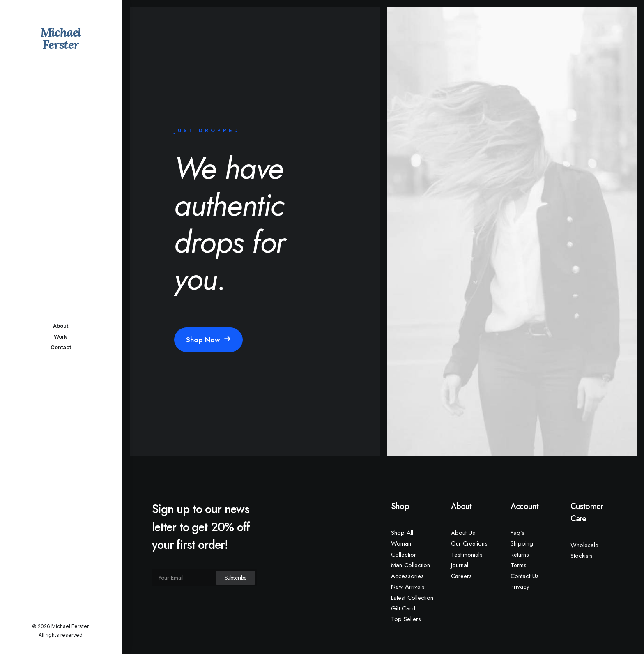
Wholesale (584, 545)
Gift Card (403, 608)
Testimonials (467, 555)
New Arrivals (408, 587)
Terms (519, 565)
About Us (463, 533)
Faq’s (517, 533)
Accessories (407, 576)
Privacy (520, 587)
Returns (520, 555)
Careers (461, 576)
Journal (460, 565)
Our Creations (469, 543)
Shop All (402, 533)
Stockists (582, 556)
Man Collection (411, 565)
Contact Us (525, 576)
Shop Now (208, 340)
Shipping (522, 543)
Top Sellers (406, 619)
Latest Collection (412, 598)
